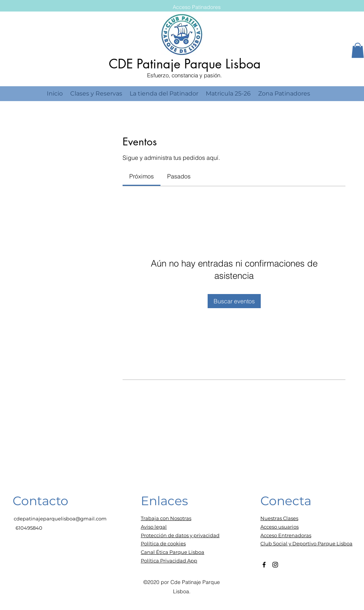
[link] (142, 176)
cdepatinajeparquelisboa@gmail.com (60, 519)
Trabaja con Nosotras (166, 518)
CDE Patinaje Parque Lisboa (185, 64)
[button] (358, 50)
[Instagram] (275, 565)
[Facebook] (264, 565)
